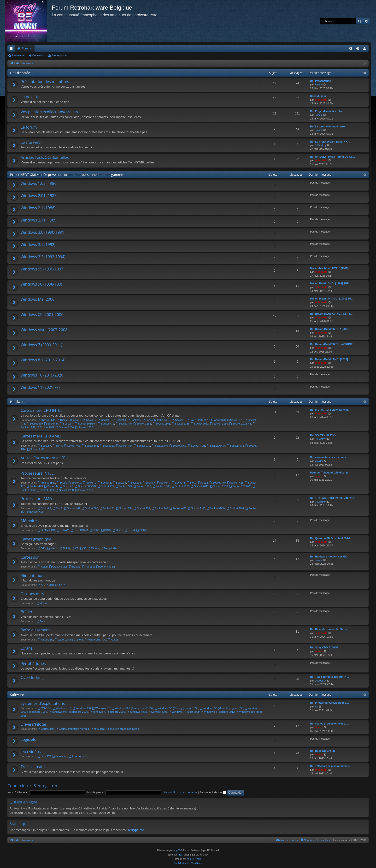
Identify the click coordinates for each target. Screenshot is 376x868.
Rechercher (19, 55)
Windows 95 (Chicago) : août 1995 (176, 708)
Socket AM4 (235, 446)
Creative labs (58, 567)
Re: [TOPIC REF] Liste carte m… (330, 410)
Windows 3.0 (101, 708)
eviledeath (321, 100)
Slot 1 (192, 420)
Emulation (60, 756)
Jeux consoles (79, 756)
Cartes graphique (36, 539)
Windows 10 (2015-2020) (42, 375)
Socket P (67, 424)
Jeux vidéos (31, 752)
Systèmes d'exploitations (43, 703)
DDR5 (141, 530)
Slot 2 (203, 420)
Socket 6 (149, 420)
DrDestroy (321, 145)
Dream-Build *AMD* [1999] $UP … (331, 283)
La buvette (30, 97)
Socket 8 (179, 420)
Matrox (53, 548)
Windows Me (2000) (38, 299)
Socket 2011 (200, 424)
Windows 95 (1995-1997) (42, 269)
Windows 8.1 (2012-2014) (43, 360)
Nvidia (65, 548)
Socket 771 (106, 424)
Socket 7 (164, 420)
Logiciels (28, 739)
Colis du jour (318, 96)
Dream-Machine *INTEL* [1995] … (331, 268)
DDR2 (106, 530)
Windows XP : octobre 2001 (107, 712)
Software (17, 695)
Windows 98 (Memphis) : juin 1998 (222, 708)
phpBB (177, 850)
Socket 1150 (219, 424)
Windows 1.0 (62, 708)
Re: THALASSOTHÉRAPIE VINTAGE (333, 498)
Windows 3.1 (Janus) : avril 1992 (132, 708)
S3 (83, 548)
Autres (113, 640)
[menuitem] (351, 48)
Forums (27, 48)
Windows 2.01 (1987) (39, 196)
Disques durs (32, 594)
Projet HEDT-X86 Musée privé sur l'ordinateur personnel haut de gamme (67, 175)
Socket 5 (134, 420)
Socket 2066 (46, 427)
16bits (62, 420)
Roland (75, 567)
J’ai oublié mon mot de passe (180, 792)
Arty (180, 855)
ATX (61, 585)
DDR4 (130, 530)
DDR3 (118, 530)
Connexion (39, 55)
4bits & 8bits (47, 420)
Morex (51, 585)
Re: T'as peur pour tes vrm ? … (330, 677)
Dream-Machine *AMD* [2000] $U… (332, 299)
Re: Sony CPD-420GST (324, 647)
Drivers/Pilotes (34, 724)
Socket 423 (235, 420)
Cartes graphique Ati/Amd (72, 729)
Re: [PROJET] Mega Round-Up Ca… (333, 157)
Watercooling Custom (69, 640)
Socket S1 (107, 446)
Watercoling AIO (95, 640)
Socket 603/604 (85, 424)
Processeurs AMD (36, 499)
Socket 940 (160, 446)
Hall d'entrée (20, 73)
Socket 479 (35, 424)
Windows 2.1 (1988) (38, 208)
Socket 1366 (161, 424)
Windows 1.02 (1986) (39, 183)
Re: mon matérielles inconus (328, 457)
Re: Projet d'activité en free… (328, 111)
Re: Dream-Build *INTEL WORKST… (333, 344)
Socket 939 (142, 446)
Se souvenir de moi (213, 792)
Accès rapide (12, 49)
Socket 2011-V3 (240, 424)
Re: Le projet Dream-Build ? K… (330, 142)
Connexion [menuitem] (359, 49)
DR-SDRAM (79, 530)
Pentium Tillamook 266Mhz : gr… (331, 473)
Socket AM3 (197, 446)
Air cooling (46, 640)
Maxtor (42, 603)
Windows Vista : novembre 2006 (147, 712)
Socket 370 (217, 420)
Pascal (319, 84)
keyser (319, 476)
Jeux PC (44, 756)
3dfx (42, 548)
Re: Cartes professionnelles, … (330, 724)
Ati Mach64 (99, 729)
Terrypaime (136, 830)
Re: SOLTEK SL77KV (323, 435)
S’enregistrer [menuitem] (366, 49)
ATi (75, 548)
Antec (41, 621)
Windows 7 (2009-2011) (41, 345)
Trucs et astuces (35, 767)
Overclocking (32, 677)
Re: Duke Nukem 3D (323, 751)
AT (41, 585)
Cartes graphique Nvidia (124, 729)
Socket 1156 (142, 424)
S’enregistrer (59, 55)
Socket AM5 (36, 449)
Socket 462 (72, 446)
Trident (93, 548)
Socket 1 (75, 420)
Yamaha (88, 567)
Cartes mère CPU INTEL (41, 410)
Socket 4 (119, 420)
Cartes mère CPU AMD (41, 436)
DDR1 (95, 530)
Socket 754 (124, 446)
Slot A (58, 446)
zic (316, 706)
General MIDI (106, 567)
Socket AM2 (178, 446)
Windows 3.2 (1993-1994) (43, 257)
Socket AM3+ (216, 446)
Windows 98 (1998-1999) (42, 284)
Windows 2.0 (82, 708)
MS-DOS (45, 708)
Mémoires (30, 521)
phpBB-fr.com (194, 859)
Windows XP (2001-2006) (43, 315)
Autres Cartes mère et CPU (44, 458)
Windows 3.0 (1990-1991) (43, 232)
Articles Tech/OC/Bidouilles (45, 157)
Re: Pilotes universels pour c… (329, 703)
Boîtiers (27, 612)
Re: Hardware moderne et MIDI (329, 557)
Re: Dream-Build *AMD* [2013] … (331, 359)
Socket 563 (90, 446)
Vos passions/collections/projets (49, 112)
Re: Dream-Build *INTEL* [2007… (331, 329)
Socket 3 (105, 420)
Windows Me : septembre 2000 (68, 712)
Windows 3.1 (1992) (38, 245)
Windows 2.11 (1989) (39, 220)
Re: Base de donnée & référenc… (331, 629)
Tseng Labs (109, 548)
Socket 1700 (84, 427)
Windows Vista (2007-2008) (45, 330)
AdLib (43, 567)
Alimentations (33, 575)
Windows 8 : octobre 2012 (218, 712)
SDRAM (63, 530)
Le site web (31, 142)
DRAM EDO (47, 530)
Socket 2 (90, 420)
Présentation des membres (45, 82)
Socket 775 (124, 424)
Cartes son (30, 557)
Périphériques (33, 664)
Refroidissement (35, 630)
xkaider (319, 461)
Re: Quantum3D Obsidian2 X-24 (330, 538)
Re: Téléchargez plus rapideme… (331, 766)
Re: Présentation (320, 81)
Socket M (51, 424)
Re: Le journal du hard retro (327, 126)
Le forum (29, 127)
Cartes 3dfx (46, 729)
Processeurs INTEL (37, 473)
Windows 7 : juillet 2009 (184, 712)
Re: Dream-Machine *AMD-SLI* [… (331, 314)
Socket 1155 (181, 424)
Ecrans (26, 648)
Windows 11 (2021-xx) (40, 387)
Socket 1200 (65, 427)
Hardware (18, 402)
